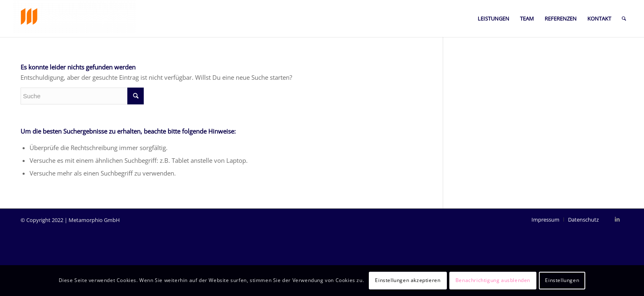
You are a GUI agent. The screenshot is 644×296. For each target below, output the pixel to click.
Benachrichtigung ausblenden (493, 280)
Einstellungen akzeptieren (408, 280)
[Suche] (624, 18)
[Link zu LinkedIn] (617, 219)
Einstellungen (562, 280)
